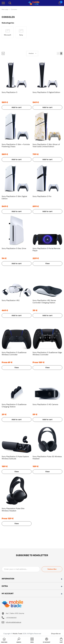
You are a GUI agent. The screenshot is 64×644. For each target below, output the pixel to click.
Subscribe (52, 569)
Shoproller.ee (56, 634)
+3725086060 (11, 618)
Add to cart (17, 107)
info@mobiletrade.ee (14, 622)
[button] (58, 53)
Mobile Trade (17, 634)
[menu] (3, 3)
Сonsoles (14, 9)
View (47, 263)
